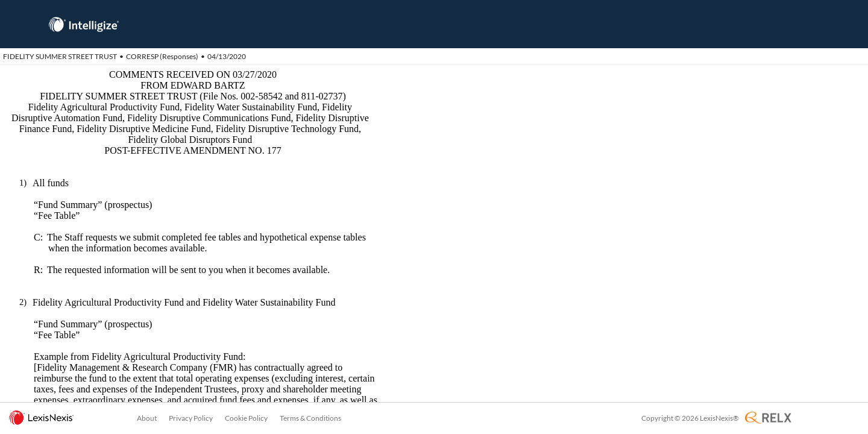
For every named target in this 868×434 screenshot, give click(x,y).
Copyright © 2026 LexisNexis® (690, 418)
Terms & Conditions (310, 418)
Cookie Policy (246, 418)
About (147, 418)
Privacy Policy (191, 418)
